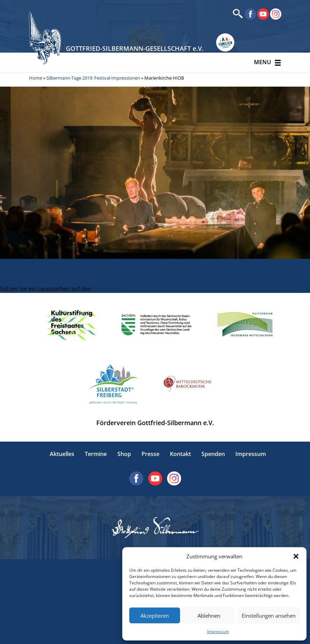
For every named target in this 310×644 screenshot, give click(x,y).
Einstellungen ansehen (269, 616)
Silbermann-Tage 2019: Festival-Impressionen (93, 78)
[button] (296, 556)
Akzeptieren (155, 616)
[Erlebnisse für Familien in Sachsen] (225, 43)
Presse (150, 454)
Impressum (218, 632)
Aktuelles (62, 454)
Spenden (213, 454)
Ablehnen (209, 616)
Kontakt (180, 454)
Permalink (106, 289)
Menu (268, 62)
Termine (96, 454)
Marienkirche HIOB (25, 272)
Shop (124, 454)
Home (36, 78)
